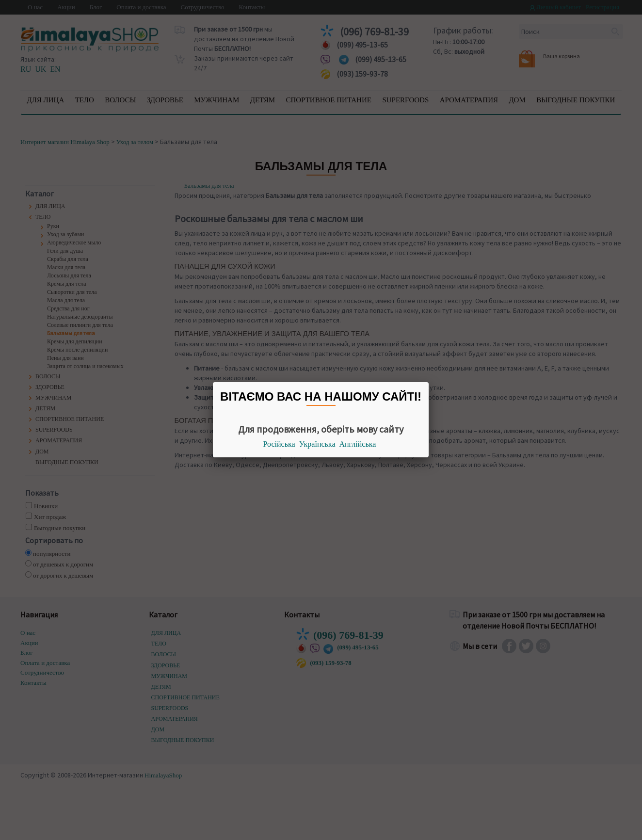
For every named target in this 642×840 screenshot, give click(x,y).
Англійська (358, 444)
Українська (317, 444)
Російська (279, 444)
